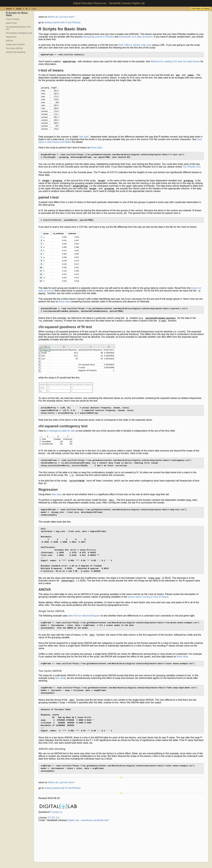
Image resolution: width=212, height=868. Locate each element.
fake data (56, 501)
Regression (11, 37)
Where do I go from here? (61, 17)
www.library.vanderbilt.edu (95, 850)
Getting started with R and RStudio (62, 22)
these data (96, 148)
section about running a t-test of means (148, 616)
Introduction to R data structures (136, 37)
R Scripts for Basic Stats (17, 14)
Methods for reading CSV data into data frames (175, 62)
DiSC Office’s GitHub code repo (135, 45)
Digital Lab (73, 850)
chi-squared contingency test (19, 33)
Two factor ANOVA (14, 48)
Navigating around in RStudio (98, 37)
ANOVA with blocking (16, 52)
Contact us (57, 842)
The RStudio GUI (192, 168)
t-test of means (13, 19)
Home (9, 9)
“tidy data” (84, 137)
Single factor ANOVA (15, 44)
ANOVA (9, 41)
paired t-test (11, 23)
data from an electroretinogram (84, 634)
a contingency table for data (61, 436)
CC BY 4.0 (53, 848)
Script (19, 9)
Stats (34, 9)
